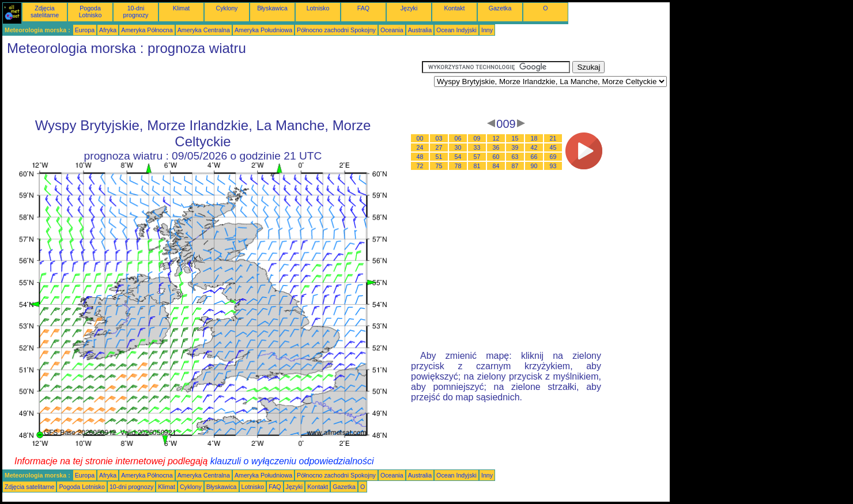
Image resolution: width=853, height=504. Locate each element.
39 (515, 147)
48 (420, 157)
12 (496, 138)
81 (477, 166)
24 (420, 147)
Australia (420, 30)
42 (534, 147)
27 (439, 147)
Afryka (108, 30)
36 (496, 147)
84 (496, 166)
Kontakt (454, 8)
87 (515, 166)
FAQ (363, 8)
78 (458, 166)
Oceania (392, 30)
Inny (487, 30)
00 (420, 138)
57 (477, 157)
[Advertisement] (212, 87)
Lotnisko (318, 8)
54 (458, 157)
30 (458, 147)
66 (534, 157)
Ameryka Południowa (263, 30)
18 (534, 138)
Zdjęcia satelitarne (45, 12)
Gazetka (500, 8)
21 (553, 138)
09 (477, 138)
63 (515, 157)
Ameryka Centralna (204, 30)
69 (553, 157)
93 (553, 166)
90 (534, 166)
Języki (409, 8)
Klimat (182, 8)
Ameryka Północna (147, 30)
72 (420, 166)
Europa (85, 30)
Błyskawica (272, 8)
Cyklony (227, 8)
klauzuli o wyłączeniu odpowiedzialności (292, 461)
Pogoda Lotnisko (90, 12)
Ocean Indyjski (456, 30)
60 (496, 157)
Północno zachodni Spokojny (336, 30)
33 (477, 147)
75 (439, 166)
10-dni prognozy (136, 12)
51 (439, 157)
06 (458, 138)
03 (439, 138)
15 (515, 138)
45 (553, 147)
